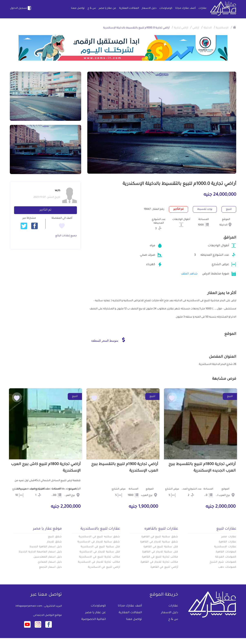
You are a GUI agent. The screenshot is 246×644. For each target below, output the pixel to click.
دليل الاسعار (149, 8)
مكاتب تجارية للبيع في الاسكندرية (100, 557)
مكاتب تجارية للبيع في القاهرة (160, 557)
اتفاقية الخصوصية (94, 620)
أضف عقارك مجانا (185, 8)
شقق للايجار (54, 542)
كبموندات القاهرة (226, 552)
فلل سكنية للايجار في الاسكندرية (100, 552)
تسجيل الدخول (21, 8)
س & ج (92, 8)
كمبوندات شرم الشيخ (223, 562)
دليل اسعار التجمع (50, 567)
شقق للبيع (55, 537)
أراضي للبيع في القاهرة (164, 567)
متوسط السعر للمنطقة (108, 340)
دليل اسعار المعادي (50, 562)
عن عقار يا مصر (107, 8)
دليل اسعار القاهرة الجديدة (46, 547)
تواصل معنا (78, 8)
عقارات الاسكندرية (225, 547)
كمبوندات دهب (227, 567)
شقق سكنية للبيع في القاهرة (160, 537)
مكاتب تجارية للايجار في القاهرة (159, 562)
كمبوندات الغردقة (226, 557)
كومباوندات (166, 8)
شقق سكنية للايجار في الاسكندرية (99, 542)
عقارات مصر (229, 537)
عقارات (203, 8)
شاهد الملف (189, 274)
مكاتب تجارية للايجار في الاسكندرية (99, 562)
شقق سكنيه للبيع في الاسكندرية (99, 537)
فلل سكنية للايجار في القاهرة (160, 552)
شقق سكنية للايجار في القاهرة (159, 542)
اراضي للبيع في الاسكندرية (104, 567)
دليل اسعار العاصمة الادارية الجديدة (40, 552)
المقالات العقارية (129, 8)
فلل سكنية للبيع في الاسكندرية (100, 547)
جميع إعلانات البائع (66, 236)
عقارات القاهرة (227, 542)
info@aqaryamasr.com (29, 606)
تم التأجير (45, 210)
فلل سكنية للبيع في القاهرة (161, 547)
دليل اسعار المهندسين (48, 557)
